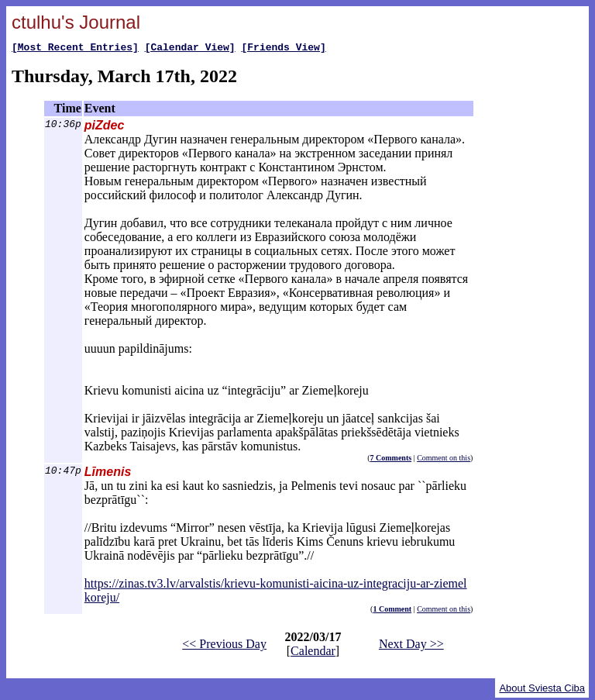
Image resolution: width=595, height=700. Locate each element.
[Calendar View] (190, 49)
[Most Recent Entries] (75, 49)
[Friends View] (283, 49)
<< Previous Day (224, 646)
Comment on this (444, 460)
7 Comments (391, 460)
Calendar (313, 653)
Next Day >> (411, 646)
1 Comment (392, 611)
